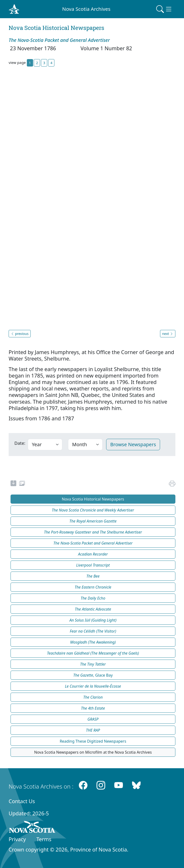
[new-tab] (13, 484)
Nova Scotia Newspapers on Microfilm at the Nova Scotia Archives (93, 752)
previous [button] (20, 334)
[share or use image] (22, 484)
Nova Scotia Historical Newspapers (93, 499)
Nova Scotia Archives (86, 9)
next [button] (168, 334)
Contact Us (22, 801)
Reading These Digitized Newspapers (93, 741)
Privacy (17, 839)
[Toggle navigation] (164, 9)
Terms (44, 839)
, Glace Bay (93, 675)
